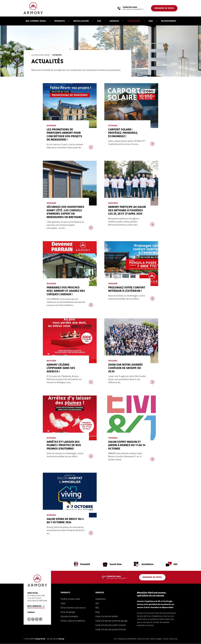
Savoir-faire (115, 564)
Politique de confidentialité (127, 639)
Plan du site (173, 639)
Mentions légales (156, 639)
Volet (63, 603)
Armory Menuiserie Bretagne (33, 8)
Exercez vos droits (143, 639)
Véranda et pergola (69, 616)
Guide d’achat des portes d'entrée (111, 629)
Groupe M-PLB (40, 639)
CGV (115, 639)
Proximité (85, 564)
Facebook (29, 619)
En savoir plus (70, 118)
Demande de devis (164, 8)
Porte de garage (68, 612)
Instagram (37, 619)
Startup (61, 639)
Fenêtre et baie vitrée (70, 599)
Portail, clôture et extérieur (73, 621)
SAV (175, 564)
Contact (31, 612)
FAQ (97, 608)
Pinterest (41, 619)
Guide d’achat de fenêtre (107, 616)
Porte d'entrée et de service (73, 608)
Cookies (166, 639)
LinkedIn (33, 619)
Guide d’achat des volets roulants (111, 625)
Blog (97, 612)
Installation (147, 564)
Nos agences (34, 606)
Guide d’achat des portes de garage (111, 621)
